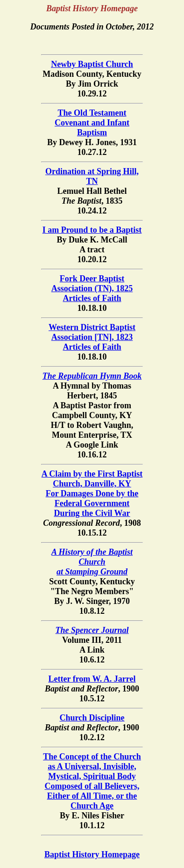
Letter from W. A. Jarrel (92, 679)
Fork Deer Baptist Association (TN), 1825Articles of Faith (92, 288)
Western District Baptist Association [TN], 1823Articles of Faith (92, 337)
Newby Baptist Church (92, 64)
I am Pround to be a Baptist (92, 230)
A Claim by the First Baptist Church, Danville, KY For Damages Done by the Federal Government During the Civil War (92, 493)
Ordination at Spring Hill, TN (92, 176)
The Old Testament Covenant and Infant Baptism (92, 123)
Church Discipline (92, 718)
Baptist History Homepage (92, 854)
